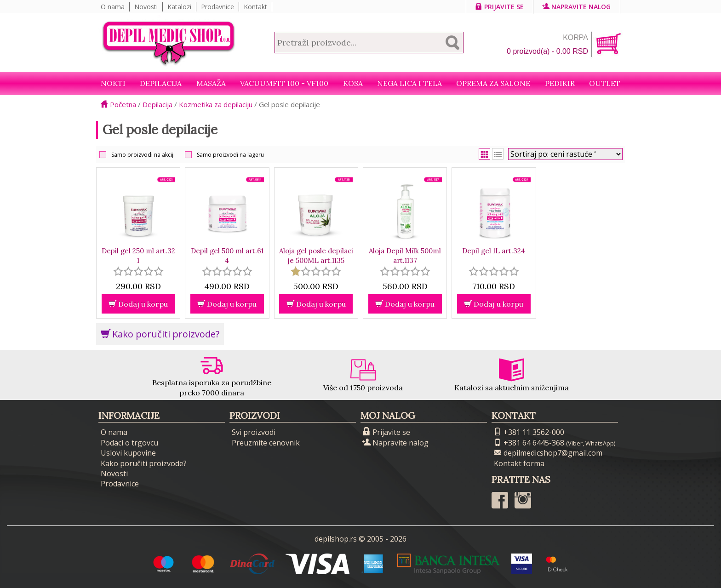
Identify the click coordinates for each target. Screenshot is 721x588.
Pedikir (560, 83)
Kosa (353, 83)
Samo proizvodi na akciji (143, 155)
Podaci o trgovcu (129, 443)
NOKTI (113, 83)
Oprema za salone (493, 83)
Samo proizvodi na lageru (230, 155)
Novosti (146, 7)
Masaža (211, 83)
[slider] (138, 271)
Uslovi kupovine (128, 453)
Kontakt (255, 7)
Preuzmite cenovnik (266, 443)
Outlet (605, 83)
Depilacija (161, 83)
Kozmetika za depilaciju (216, 104)
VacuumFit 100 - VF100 (284, 83)
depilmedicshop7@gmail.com (548, 453)
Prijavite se (500, 7)
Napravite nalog (577, 7)
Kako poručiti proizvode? (160, 334)
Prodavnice (217, 7)
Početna (118, 104)
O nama (113, 7)
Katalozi (179, 7)
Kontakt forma (519, 463)
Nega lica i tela (409, 83)
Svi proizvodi (254, 432)
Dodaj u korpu (138, 304)
